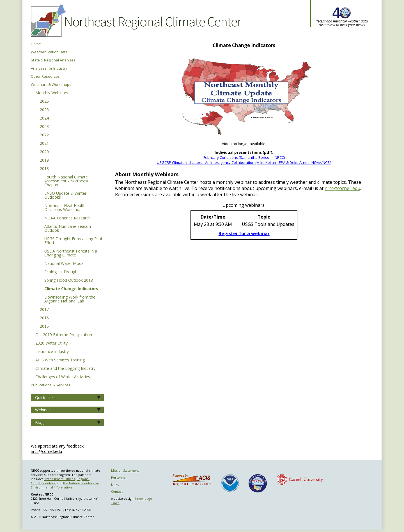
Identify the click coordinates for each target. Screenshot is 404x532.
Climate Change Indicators (71, 289)
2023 (44, 127)
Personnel (119, 477)
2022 (44, 135)
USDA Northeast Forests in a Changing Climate (71, 253)
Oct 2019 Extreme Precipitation (64, 335)
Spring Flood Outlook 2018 (69, 281)
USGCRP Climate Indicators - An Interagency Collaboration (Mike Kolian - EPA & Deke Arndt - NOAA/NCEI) (244, 162)
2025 (44, 110)
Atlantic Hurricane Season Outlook (68, 229)
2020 (44, 152)
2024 (44, 118)
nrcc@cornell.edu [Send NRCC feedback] (46, 451)
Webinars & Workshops (51, 85)
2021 (44, 144)
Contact (117, 491)
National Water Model (64, 264)
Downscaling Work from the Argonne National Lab (70, 299)
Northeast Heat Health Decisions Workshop (65, 208)
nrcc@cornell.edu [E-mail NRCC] (342, 188)
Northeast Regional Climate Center (135, 21)
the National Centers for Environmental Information (65, 485)
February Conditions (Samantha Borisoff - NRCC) (244, 157)
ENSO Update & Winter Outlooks (65, 196)
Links (115, 484)
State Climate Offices (59, 479)
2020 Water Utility (51, 343)
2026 (44, 102)
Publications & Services (51, 385)
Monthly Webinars (52, 93)
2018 (44, 169)
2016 (44, 318)
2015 (44, 327)
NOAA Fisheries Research (67, 218)
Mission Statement (125, 470)
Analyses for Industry (49, 68)
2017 (44, 310)
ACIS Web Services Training (60, 360)
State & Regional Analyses (53, 60)
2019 (44, 160)
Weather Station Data (49, 52)
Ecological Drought (62, 272)
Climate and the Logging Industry (65, 369)
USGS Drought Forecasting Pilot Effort (73, 241)
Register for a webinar (244, 233)
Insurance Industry (52, 352)
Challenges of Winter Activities (63, 377)
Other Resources (45, 76)
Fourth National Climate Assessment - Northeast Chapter (66, 181)
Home (36, 44)
